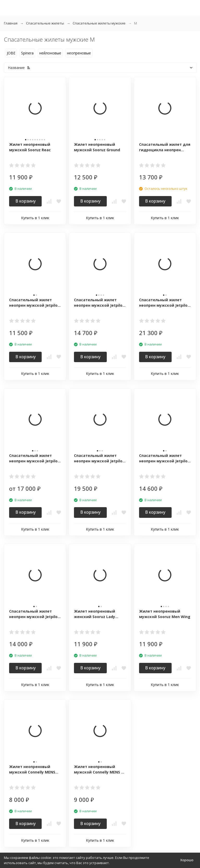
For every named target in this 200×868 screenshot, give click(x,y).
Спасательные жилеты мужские (99, 23)
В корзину (26, 201)
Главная (11, 23)
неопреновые (79, 53)
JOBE (11, 53)
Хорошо (187, 860)
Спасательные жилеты (45, 23)
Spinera (27, 53)
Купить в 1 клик (35, 218)
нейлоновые (50, 53)
